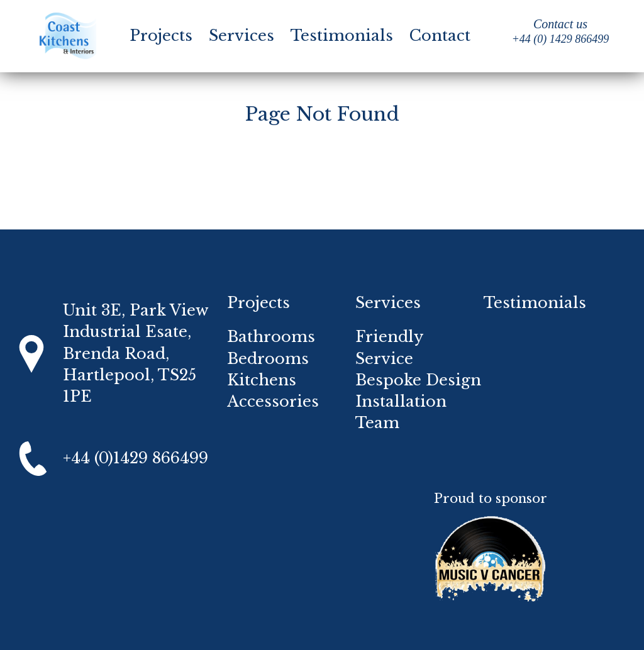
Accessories (273, 401)
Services (241, 36)
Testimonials (342, 36)
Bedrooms (268, 359)
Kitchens (262, 380)
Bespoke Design (418, 380)
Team (377, 423)
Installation (401, 401)
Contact (440, 36)
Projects (161, 36)
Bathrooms (271, 337)
